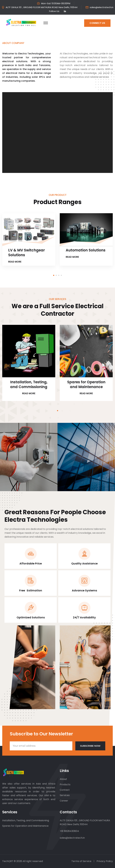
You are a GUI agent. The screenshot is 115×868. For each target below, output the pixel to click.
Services (65, 795)
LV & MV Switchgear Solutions (27, 253)
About (63, 779)
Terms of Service (81, 861)
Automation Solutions (86, 250)
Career (64, 801)
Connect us (97, 23)
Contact (65, 790)
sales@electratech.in (102, 7)
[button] (54, 275)
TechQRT (8, 861)
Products (65, 784)
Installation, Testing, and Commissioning (29, 384)
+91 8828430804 (69, 831)
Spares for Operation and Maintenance (86, 384)
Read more (16, 262)
